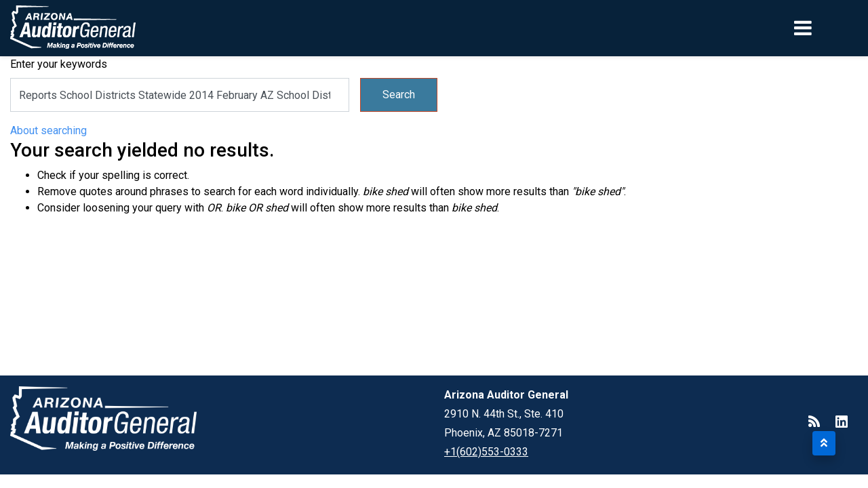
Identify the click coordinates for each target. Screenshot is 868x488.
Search (399, 95)
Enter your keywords (59, 64)
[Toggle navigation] (826, 28)
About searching (48, 130)
